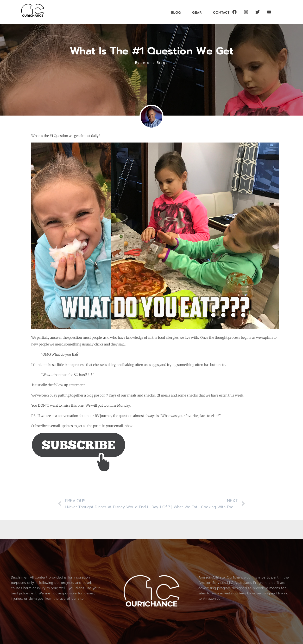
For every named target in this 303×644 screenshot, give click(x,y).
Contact (221, 12)
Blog (176, 12)
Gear (197, 12)
